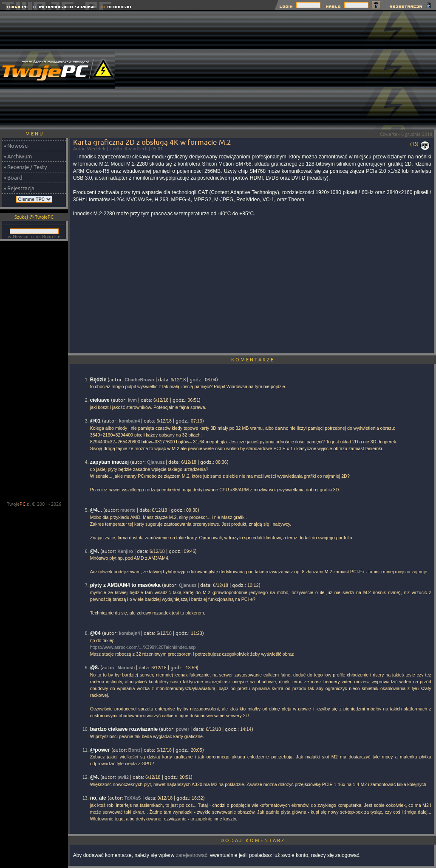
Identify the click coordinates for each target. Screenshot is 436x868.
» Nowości (16, 146)
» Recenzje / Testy (25, 167)
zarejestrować (192, 855)
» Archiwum (18, 156)
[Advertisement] (282, 70)
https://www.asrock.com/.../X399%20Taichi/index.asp (143, 647)
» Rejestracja (19, 188)
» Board (13, 178)
